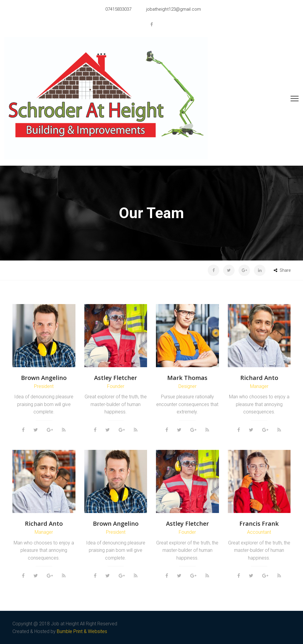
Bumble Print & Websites (82, 631)
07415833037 (118, 9)
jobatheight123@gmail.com (174, 9)
